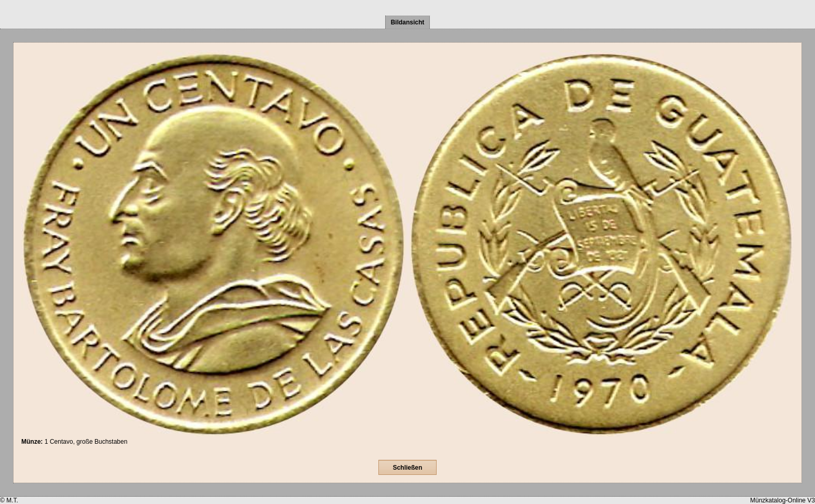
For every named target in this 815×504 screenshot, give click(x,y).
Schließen (408, 468)
